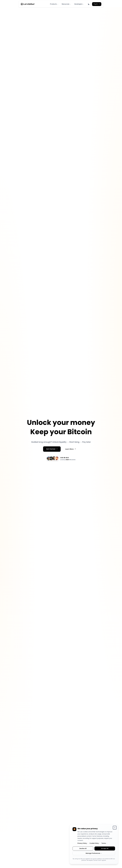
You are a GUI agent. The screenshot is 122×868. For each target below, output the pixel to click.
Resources (66, 4)
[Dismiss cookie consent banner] (115, 828)
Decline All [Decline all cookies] (83, 848)
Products (54, 4)
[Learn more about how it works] (71, 449)
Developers (79, 4)
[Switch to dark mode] (89, 4)
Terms (104, 843)
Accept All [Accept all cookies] (105, 848)
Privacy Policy (83, 843)
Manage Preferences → (94, 853)
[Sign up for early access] (52, 449)
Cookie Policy (95, 843)
